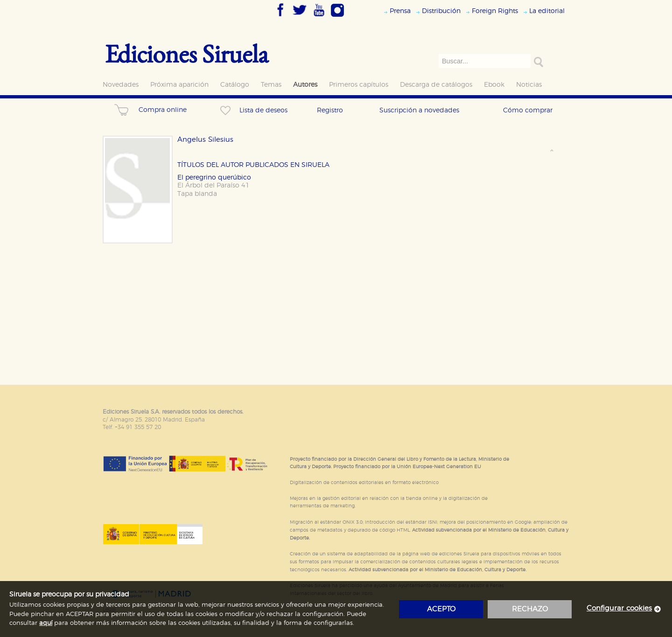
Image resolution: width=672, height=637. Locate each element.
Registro (330, 110)
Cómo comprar (528, 110)
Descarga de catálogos (436, 85)
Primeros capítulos (359, 85)
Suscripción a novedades (419, 110)
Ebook (494, 85)
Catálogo (235, 85)
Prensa (400, 11)
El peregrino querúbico (214, 177)
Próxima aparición (179, 85)
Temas (271, 85)
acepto (441, 609)
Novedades (121, 85)
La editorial (547, 11)
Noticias (529, 85)
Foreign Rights (495, 11)
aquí (46, 623)
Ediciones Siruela (187, 53)
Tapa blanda (197, 194)
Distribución (441, 11)
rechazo (530, 609)
